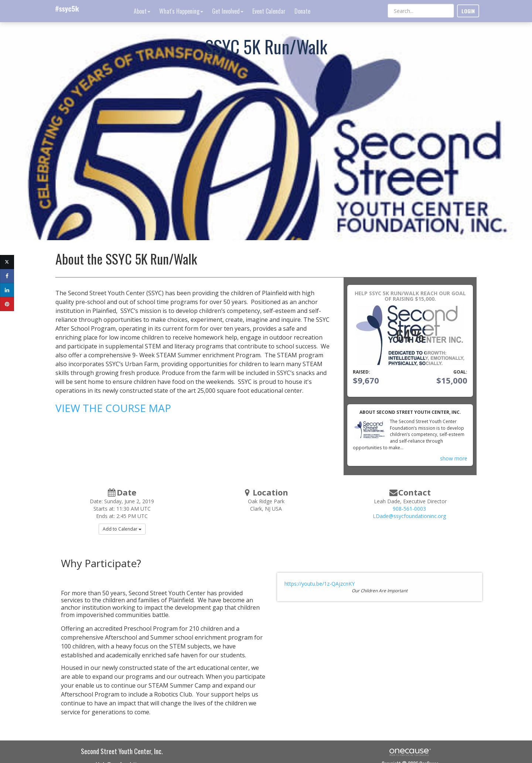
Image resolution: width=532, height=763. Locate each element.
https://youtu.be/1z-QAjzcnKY (320, 584)
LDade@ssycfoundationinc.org (409, 516)
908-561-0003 (409, 509)
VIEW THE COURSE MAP (113, 408)
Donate (302, 11)
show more (454, 458)
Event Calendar (269, 11)
